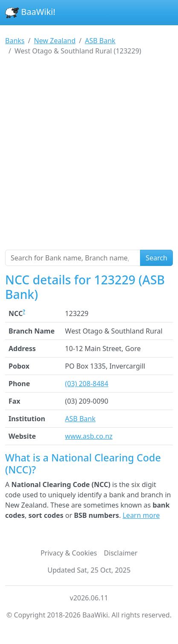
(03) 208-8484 (86, 384)
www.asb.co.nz (89, 436)
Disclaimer (121, 553)
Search (156, 258)
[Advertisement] (89, 156)
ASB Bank (80, 419)
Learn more (141, 515)
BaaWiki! (30, 13)
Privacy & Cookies (69, 553)
